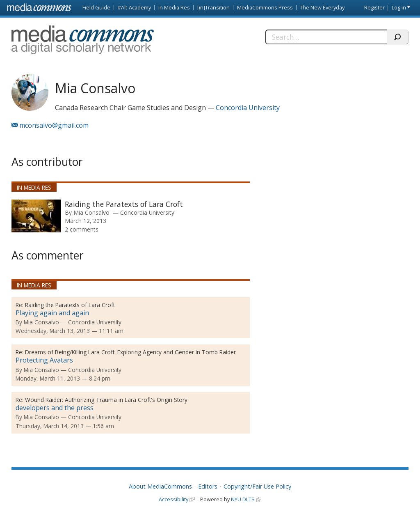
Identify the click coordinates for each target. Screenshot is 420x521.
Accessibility (173, 499)
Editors (208, 486)
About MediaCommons (160, 486)
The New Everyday (322, 7)
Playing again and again (52, 313)
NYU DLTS (243, 499)
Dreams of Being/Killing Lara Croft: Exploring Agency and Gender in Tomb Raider (130, 352)
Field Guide (96, 7)
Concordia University (248, 108)
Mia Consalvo (91, 212)
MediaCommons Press (265, 7)
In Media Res (174, 7)
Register (374, 7)
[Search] (326, 37)
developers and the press (55, 408)
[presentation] (36, 216)
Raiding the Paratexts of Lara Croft (124, 204)
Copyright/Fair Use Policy (257, 486)
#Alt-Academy (134, 7)
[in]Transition (213, 7)
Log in (399, 7)
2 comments (82, 229)
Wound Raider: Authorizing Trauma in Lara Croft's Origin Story (106, 400)
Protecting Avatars (44, 360)
